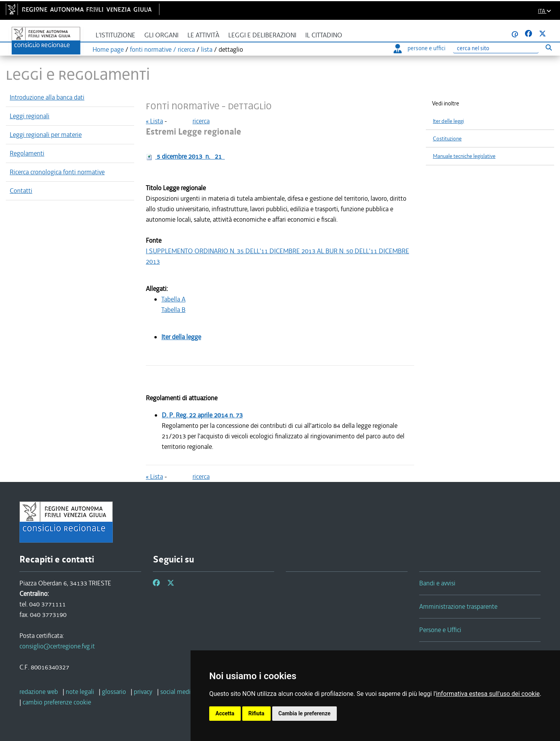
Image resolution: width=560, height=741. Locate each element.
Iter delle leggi (448, 121)
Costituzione (447, 139)
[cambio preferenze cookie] (57, 702)
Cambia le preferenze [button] (304, 713)
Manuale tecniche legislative (464, 156)
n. (190, 156)
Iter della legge (181, 337)
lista (207, 49)
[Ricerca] (496, 48)
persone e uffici (419, 48)
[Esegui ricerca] (549, 47)
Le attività (203, 35)
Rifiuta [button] (256, 713)
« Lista (154, 121)
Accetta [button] (225, 713)
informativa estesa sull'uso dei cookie (488, 694)
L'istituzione (115, 35)
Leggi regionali (30, 116)
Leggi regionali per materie (46, 135)
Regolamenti (27, 153)
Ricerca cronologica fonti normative (57, 172)
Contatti (21, 191)
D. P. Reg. (202, 415)
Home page (108, 49)
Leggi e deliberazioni (262, 35)
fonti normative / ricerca (162, 49)
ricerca (201, 121)
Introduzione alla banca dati (47, 97)
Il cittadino (324, 35)
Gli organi (161, 35)
